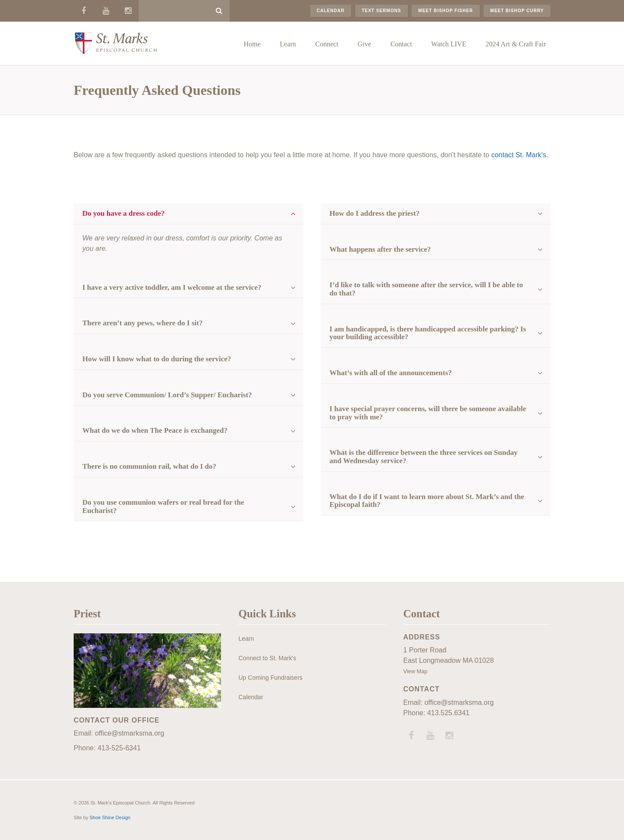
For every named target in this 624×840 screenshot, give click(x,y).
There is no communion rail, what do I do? (149, 466)
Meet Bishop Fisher (445, 11)
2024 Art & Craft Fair (516, 44)
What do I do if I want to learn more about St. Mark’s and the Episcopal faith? (427, 501)
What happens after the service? (380, 249)
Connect (327, 44)
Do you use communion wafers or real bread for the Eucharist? (163, 506)
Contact (401, 44)
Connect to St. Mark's (267, 658)
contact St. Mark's (519, 155)
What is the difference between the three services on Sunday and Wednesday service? (423, 457)
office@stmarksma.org (459, 702)
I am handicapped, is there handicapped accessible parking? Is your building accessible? (428, 333)
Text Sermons (382, 11)
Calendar (331, 11)
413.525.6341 (448, 713)
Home (252, 44)
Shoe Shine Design (110, 817)
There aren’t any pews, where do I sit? (143, 323)
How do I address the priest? (374, 213)
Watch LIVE (449, 44)
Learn (288, 44)
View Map (415, 671)
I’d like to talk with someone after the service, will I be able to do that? (426, 289)
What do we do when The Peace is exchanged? (155, 430)
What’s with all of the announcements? (390, 373)
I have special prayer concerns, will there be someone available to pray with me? (428, 413)
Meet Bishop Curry (517, 11)
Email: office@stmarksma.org (119, 733)
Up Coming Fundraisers (270, 678)
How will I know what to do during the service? (157, 359)
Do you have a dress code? (123, 213)
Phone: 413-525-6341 (107, 748)
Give (364, 44)
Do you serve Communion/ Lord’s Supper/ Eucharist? (167, 395)
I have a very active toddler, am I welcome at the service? (172, 287)
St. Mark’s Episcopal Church (116, 43)
